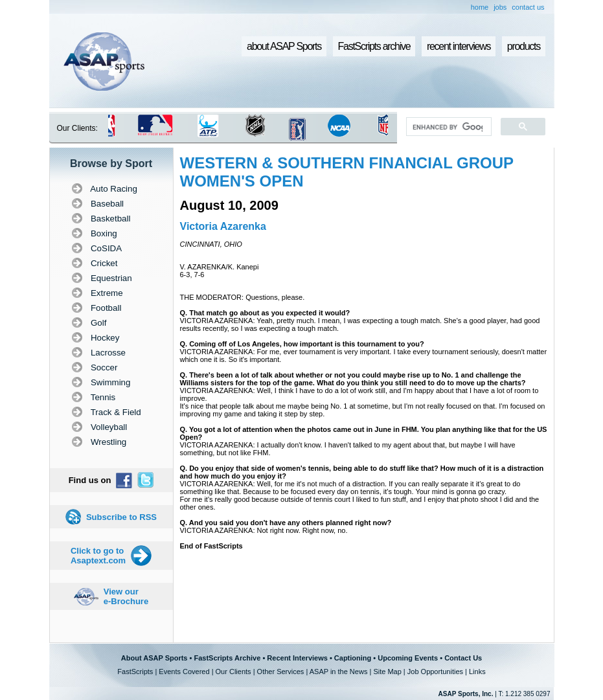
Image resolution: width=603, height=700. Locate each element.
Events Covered (184, 672)
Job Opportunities (435, 672)
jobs (500, 7)
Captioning (353, 658)
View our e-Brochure (126, 596)
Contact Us (463, 658)
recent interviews (459, 46)
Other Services (281, 672)
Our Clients (233, 672)
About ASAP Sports (154, 658)
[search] (447, 127)
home (480, 7)
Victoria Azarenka (223, 226)
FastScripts (135, 672)
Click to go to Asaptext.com (98, 556)
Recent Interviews (297, 658)
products (524, 46)
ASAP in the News (339, 672)
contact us (528, 7)
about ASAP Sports (284, 46)
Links (477, 672)
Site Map (387, 672)
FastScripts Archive (227, 658)
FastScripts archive (374, 46)
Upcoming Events (408, 658)
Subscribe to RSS (121, 517)
